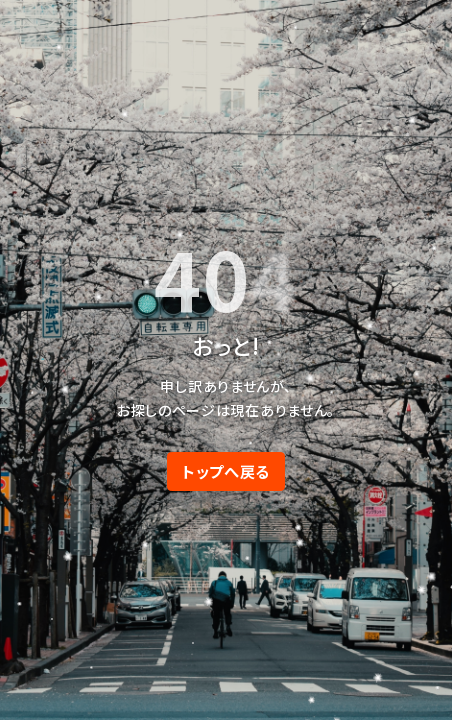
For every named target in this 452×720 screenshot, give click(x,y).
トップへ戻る (226, 471)
